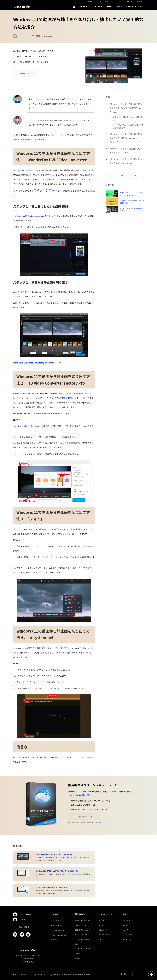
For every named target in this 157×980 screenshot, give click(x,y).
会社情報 (125, 925)
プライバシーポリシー (27, 975)
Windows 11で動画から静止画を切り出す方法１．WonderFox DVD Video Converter (126, 108)
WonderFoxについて (129, 921)
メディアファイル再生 (82, 935)
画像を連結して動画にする (73, 398)
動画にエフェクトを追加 (44, 179)
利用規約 (16, 975)
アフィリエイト (128, 935)
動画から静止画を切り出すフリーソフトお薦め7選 (54, 854)
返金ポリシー (127, 939)
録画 (76, 944)
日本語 (123, 974)
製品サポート (103, 930)
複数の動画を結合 (68, 179)
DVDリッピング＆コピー (83, 925)
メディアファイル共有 (82, 939)
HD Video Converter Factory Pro (27, 393)
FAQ (100, 939)
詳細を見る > (87, 795)
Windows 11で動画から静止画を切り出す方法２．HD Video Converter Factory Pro (126, 138)
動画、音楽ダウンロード (83, 930)
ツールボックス (80, 953)
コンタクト (126, 930)
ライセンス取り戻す (105, 935)
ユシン (23, 36)
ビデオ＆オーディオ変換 (83, 921)
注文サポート (103, 925)
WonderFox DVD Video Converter (27, 170)
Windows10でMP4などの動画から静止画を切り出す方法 (57, 871)
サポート (102, 921)
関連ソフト (78, 958)
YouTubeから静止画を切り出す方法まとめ (51, 888)
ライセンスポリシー (41, 975)
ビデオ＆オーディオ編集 (83, 949)
